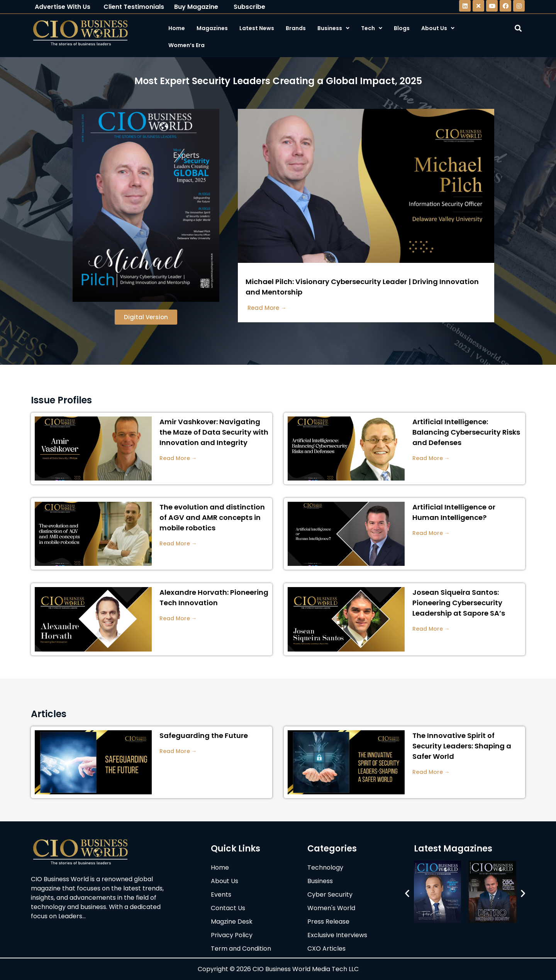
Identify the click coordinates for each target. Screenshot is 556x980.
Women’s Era (186, 45)
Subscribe (249, 7)
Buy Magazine (196, 7)
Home (177, 28)
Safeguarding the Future (204, 735)
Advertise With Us (63, 7)
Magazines (212, 28)
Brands (296, 28)
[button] (407, 893)
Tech (372, 28)
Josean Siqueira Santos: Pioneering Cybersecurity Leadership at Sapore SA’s (459, 603)
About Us (438, 28)
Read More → (178, 458)
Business (333, 28)
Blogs (402, 28)
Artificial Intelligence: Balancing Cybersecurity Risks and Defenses (466, 432)
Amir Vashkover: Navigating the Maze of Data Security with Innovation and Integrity (214, 432)
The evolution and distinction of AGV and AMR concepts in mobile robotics (212, 517)
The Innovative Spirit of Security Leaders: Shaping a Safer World (462, 746)
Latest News (257, 28)
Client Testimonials (134, 7)
